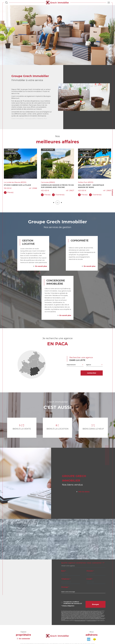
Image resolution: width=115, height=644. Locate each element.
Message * (65, 591)
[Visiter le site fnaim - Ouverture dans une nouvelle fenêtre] (94, 643)
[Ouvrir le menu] (109, 3)
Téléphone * (66, 582)
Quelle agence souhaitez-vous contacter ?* (83, 566)
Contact (112, 193)
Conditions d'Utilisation (92, 624)
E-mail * (90, 582)
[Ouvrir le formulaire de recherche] (6, 3)
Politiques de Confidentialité (80, 624)
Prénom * (90, 574)
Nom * (64, 574)
